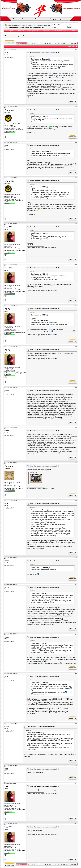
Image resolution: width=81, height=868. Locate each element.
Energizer (9, 110)
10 (50, 43)
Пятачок (9, 466)
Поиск (74, 31)
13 (58, 43)
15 (64, 43)
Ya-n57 (8, 227)
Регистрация (27, 19)
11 (53, 43)
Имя (53, 25)
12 (55, 43)
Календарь (46, 31)
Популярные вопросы (44, 26)
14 (61, 43)
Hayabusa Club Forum (15, 26)
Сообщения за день (61, 31)
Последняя (72, 43)
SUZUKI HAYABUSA (29, 26)
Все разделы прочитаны (59, 19)
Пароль (55, 27)
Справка (21, 31)
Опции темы (71, 47)
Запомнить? (73, 25)
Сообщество (33, 31)
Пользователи (40, 19)
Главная (16, 19)
